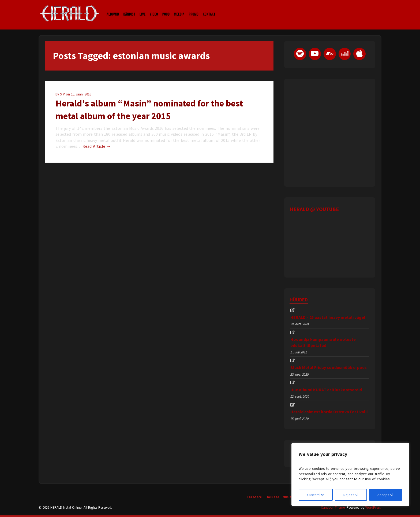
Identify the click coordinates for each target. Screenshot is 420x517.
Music (287, 497)
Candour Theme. (333, 507)
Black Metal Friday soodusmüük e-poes (329, 367)
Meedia (179, 9)
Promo (194, 9)
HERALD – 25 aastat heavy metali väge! (328, 317)
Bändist (130, 9)
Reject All (351, 495)
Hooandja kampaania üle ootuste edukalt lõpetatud (323, 342)
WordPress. (373, 507)
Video (154, 9)
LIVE (143, 9)
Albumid (113, 9)
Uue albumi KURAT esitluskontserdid (326, 390)
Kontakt (209, 9)
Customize (316, 495)
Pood (166, 9)
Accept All (385, 495)
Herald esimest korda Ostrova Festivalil (329, 412)
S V (63, 94)
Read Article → (97, 146)
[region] (350, 474)
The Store (254, 497)
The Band (272, 497)
